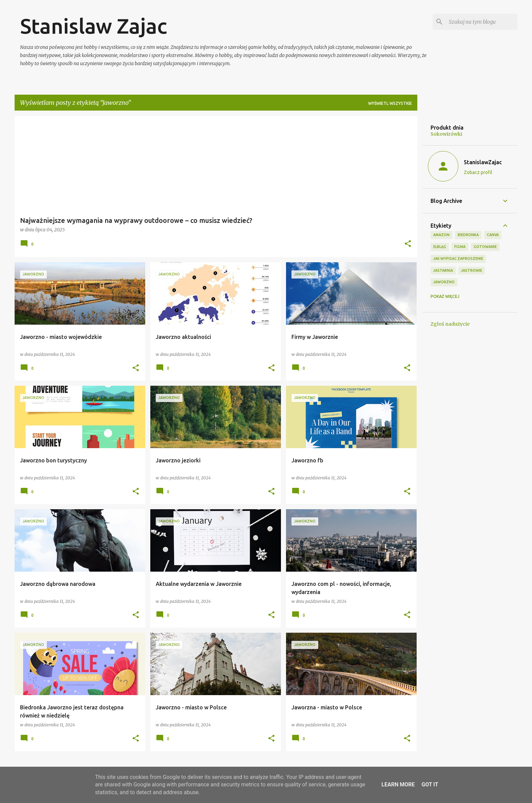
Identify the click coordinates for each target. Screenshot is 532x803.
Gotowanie (485, 247)
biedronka (468, 235)
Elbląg (440, 247)
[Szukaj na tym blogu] (482, 22)
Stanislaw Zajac (93, 26)
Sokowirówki (446, 134)
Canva (493, 235)
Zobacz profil (478, 172)
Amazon (441, 235)
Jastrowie (472, 270)
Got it (430, 785)
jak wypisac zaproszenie (458, 259)
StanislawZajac (483, 162)
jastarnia (443, 270)
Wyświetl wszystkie (390, 103)
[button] (408, 244)
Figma (460, 247)
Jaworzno (444, 282)
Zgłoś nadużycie (450, 324)
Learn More (398, 785)
